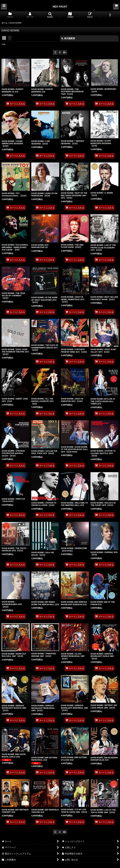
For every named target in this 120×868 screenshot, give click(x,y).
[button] (4, 7)
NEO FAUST (60, 7)
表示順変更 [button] (68, 38)
